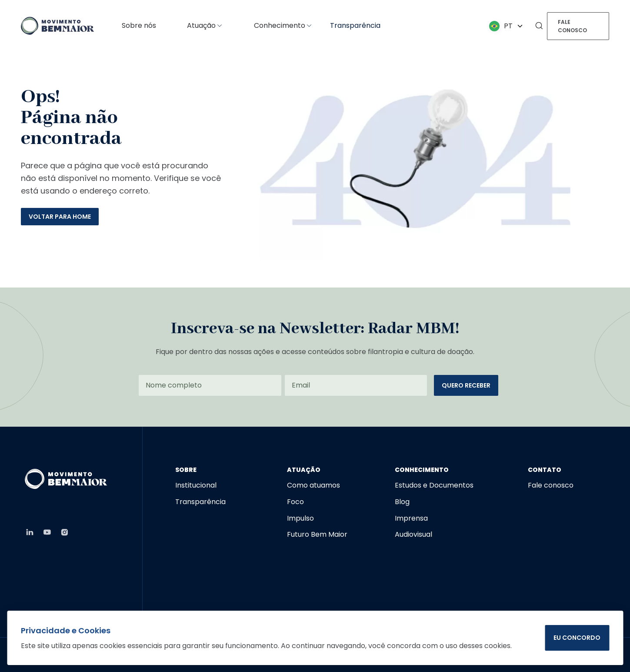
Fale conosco (572, 26)
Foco (295, 502)
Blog (402, 502)
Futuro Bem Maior (317, 534)
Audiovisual (413, 534)
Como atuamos (313, 485)
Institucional (196, 485)
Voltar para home (60, 217)
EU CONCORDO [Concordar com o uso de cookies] (577, 638)
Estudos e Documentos (434, 485)
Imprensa (411, 518)
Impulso (300, 518)
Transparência (355, 25)
